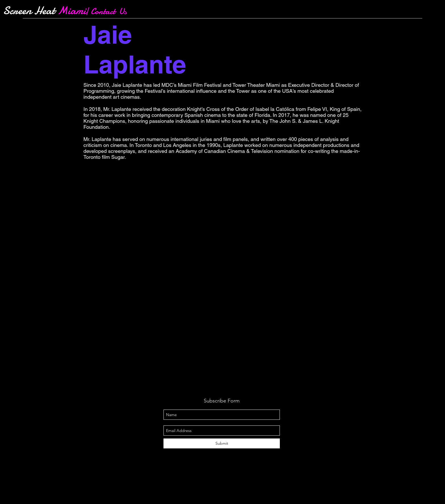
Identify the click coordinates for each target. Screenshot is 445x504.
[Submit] (222, 443)
